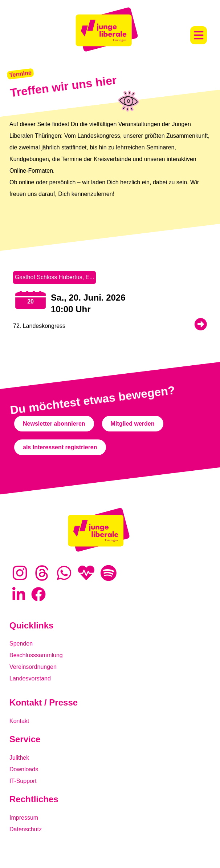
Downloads (24, 769)
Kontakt (19, 721)
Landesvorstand (30, 678)
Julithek (19, 758)
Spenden (21, 644)
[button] (199, 35)
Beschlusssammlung (36, 655)
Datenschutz (26, 829)
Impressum (24, 818)
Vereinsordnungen (33, 667)
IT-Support (23, 781)
